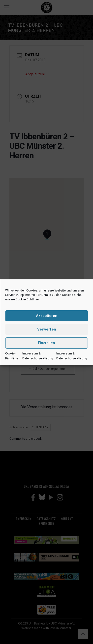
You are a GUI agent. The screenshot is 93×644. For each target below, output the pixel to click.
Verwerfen (47, 329)
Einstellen (46, 343)
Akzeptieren (47, 316)
